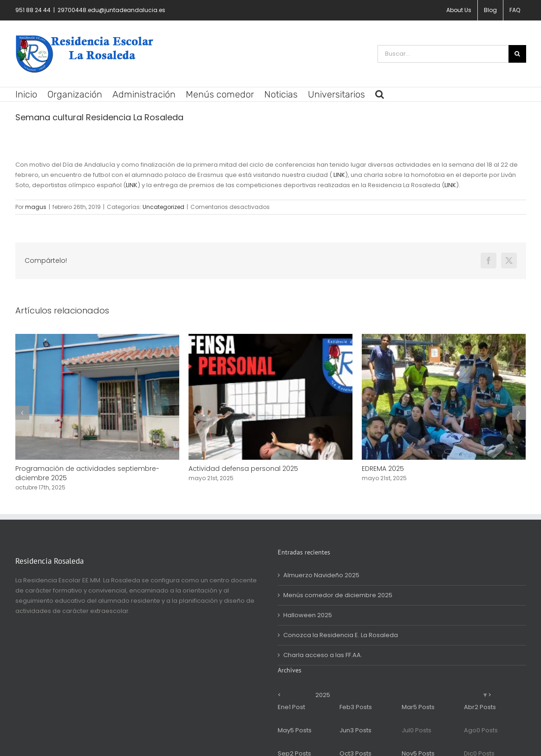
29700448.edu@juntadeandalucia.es (111, 10)
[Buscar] (517, 54)
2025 (323, 695)
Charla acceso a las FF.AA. (323, 655)
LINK (339, 175)
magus (36, 207)
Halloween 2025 (308, 615)
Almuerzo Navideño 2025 (321, 575)
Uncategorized (163, 207)
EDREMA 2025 (383, 469)
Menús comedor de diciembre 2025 (338, 595)
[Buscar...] (443, 54)
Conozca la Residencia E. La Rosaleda (341, 635)
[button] (380, 94)
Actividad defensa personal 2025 (243, 469)
